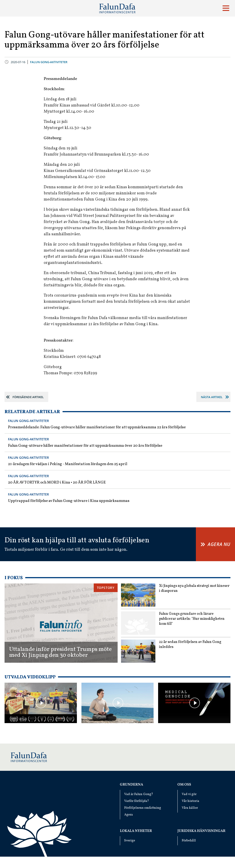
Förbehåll (189, 841)
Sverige (130, 841)
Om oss (184, 785)
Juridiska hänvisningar (201, 831)
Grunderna (131, 785)
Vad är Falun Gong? (139, 794)
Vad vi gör (189, 794)
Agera (129, 815)
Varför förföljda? (137, 801)
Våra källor (190, 808)
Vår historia (191, 801)
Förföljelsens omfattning (143, 808)
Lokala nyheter (136, 831)
